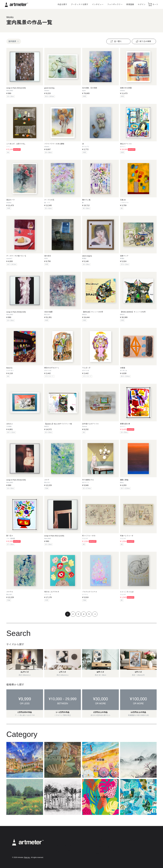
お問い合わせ (101, 857)
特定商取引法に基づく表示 (106, 847)
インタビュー (98, 4)
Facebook (132, 848)
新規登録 (130, 4)
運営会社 (99, 854)
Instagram (132, 840)
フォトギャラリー (115, 4)
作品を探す (62, 4)
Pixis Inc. (27, 857)
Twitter (130, 844)
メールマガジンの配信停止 (106, 850)
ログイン (142, 4)
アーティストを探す (80, 4)
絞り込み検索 (143, 41)
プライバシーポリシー (104, 843)
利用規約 (99, 840)
